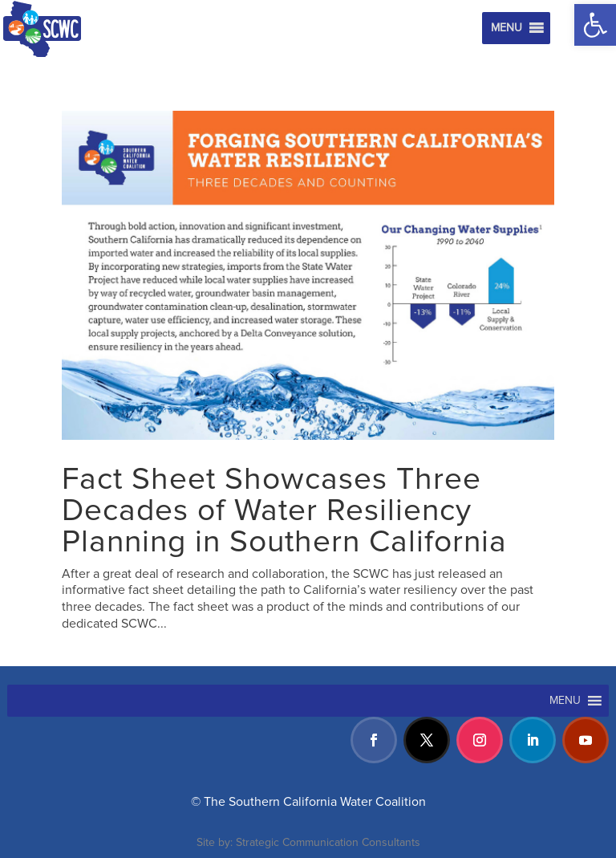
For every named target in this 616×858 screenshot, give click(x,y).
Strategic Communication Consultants (328, 842)
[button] (595, 25)
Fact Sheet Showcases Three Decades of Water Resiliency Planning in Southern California (284, 510)
